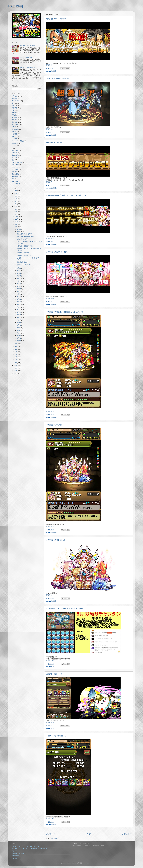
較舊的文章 (127, 834)
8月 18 (19, 297)
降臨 (13, 160)
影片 (52, 667)
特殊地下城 (15, 129)
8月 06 (19, 328)
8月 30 (19, 232)
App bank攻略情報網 (18, 853)
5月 (17, 349)
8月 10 (19, 317)
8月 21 (19, 289)
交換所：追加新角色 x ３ (27, 57)
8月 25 (19, 278)
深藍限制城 (15, 176)
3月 (17, 354)
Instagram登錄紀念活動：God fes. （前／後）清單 (66, 195)
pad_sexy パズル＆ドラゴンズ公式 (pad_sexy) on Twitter (29, 849)
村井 (13, 110)
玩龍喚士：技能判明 (54, 425)
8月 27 (19, 273)
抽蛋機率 (14, 108)
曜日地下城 (15, 169)
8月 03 (19, 336)
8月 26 (19, 276)
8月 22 (19, 286)
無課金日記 (54, 825)
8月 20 (19, 291)
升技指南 (14, 134)
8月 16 (19, 302)
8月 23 (19, 284)
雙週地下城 (15, 124)
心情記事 (14, 139)
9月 (17, 224)
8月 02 (19, 338)
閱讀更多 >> (50, 65)
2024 (15, 196)
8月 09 (19, 320)
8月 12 (19, 312)
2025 (15, 193)
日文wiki (14, 851)
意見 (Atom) (54, 838)
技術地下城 (15, 155)
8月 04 (19, 333)
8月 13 (19, 310)
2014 (15, 368)
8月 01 (19, 341)
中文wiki (14, 858)
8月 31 (19, 229)
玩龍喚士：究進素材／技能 (57, 252)
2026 (15, 191)
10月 (17, 222)
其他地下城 (15, 165)
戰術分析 (14, 122)
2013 (15, 371)
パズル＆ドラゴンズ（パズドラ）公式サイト (26, 846)
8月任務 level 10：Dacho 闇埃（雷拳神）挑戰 (65, 609)
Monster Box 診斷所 (18, 141)
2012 (15, 373)
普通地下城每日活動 (18, 183)
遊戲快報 (54, 71)
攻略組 (14, 115)
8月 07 (19, 325)
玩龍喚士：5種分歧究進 (56, 540)
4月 (17, 352)
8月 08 (19, 323)
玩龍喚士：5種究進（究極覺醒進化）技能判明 (65, 312)
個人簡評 (14, 136)
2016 (15, 363)
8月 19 (19, 294)
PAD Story (15, 181)
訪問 (13, 179)
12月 (17, 216)
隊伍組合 (14, 117)
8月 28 (19, 271)
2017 (15, 214)
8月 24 (19, 281)
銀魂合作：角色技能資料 (27, 67)
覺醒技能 (14, 153)
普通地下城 (15, 174)
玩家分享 (14, 172)
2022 (15, 201)
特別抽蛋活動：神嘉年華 (56, 19)
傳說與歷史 (15, 143)
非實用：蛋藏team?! (54, 674)
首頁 (89, 834)
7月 (17, 344)
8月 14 (19, 307)
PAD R (14, 127)
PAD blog (16, 6)
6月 (17, 347)
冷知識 (14, 113)
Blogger (86, 863)
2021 (15, 204)
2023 (15, 199)
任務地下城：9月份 (54, 142)
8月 (17, 227)
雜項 (13, 103)
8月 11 (19, 315)
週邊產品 (14, 132)
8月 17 (19, 299)
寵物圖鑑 (14, 98)
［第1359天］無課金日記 (56, 736)
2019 (15, 209)
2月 (17, 357)
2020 (15, 206)
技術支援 (14, 158)
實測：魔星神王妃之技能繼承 (58, 79)
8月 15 (19, 304)
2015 (15, 365)
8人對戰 (14, 146)
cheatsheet (15, 167)
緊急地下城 (15, 150)
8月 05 (19, 330)
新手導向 (14, 120)
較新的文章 (51, 834)
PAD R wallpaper (17, 162)
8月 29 (19, 268)
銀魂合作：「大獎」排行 (27, 46)
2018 (15, 212)
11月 (17, 219)
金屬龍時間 (15, 856)
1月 (17, 360)
